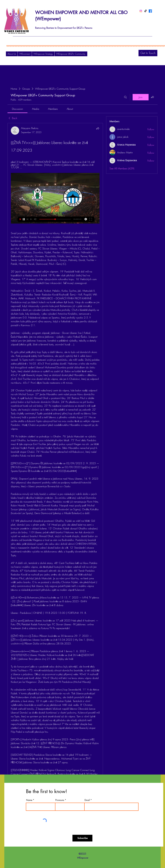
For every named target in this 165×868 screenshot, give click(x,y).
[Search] (125, 97)
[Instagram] (141, 11)
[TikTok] (146, 11)
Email (87, 800)
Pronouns (60, 800)
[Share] (98, 128)
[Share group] (152, 97)
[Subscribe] (82, 838)
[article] (55, 465)
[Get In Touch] (148, 53)
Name (29, 800)
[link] (17, 109)
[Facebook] (150, 11)
